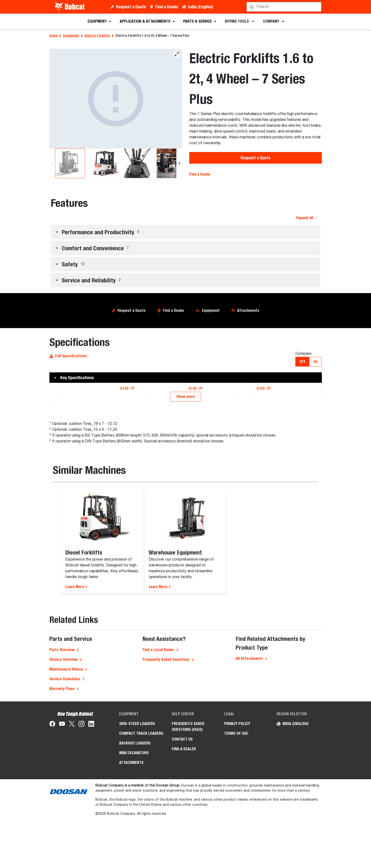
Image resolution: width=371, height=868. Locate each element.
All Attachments (249, 776)
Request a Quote (131, 7)
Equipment (71, 36)
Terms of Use (236, 851)
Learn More (77, 705)
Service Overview (63, 777)
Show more (186, 515)
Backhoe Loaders (135, 861)
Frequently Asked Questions (166, 777)
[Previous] (52, 163)
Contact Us (182, 857)
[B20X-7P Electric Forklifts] (116, 99)
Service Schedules (65, 797)
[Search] (285, 7)
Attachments (248, 310)
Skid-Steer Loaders (137, 842)
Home (54, 36)
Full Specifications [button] (68, 356)
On (316, 362)
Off (302, 362)
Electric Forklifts (97, 36)
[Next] (179, 163)
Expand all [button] (306, 218)
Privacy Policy (237, 842)
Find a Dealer (167, 7)
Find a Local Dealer (158, 768)
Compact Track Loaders (141, 851)
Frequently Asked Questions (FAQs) (188, 845)
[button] (186, 232)
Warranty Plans (62, 807)
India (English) (200, 7)
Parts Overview (62, 768)
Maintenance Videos (66, 787)
